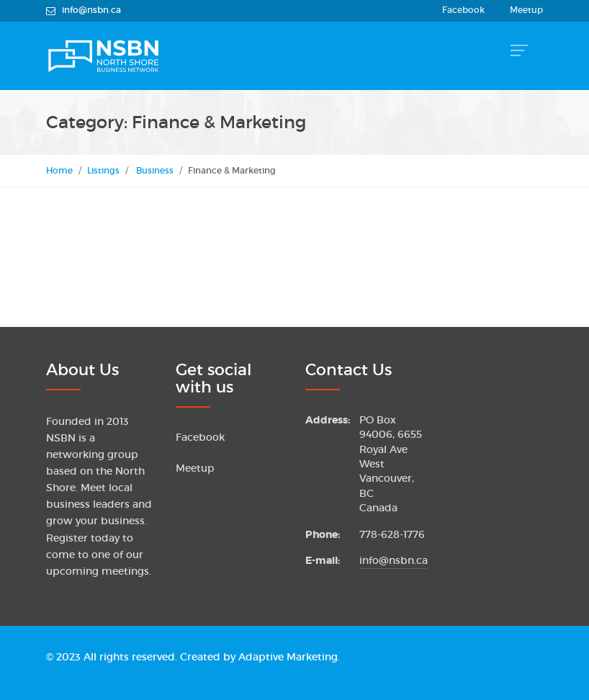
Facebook (463, 10)
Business (155, 170)
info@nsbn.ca (394, 561)
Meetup (526, 10)
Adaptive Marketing (288, 657)
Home (59, 170)
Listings (103, 170)
